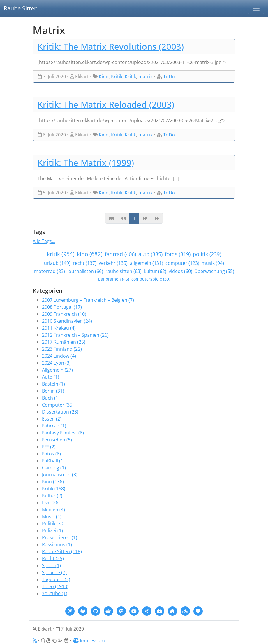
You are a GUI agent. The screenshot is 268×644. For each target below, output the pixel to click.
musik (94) (213, 263)
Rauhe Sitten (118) (62, 551)
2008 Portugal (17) (62, 307)
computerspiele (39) (151, 279)
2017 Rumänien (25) (64, 342)
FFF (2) (49, 447)
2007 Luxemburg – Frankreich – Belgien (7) (88, 300)
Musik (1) (52, 517)
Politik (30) (53, 524)
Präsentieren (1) (60, 537)
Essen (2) (52, 419)
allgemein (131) (147, 263)
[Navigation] (256, 8)
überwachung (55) (214, 271)
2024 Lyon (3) (56, 363)
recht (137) (85, 263)
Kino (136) (53, 482)
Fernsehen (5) (57, 440)
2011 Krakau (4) (59, 328)
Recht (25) (53, 558)
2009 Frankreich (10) (64, 314)
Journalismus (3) (60, 475)
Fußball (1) (53, 461)
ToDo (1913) (55, 586)
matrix (146, 77)
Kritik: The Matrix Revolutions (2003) (111, 46)
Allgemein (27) (57, 370)
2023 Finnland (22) (62, 349)
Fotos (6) (51, 454)
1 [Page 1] (134, 218)
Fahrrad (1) (54, 426)
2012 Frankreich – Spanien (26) (75, 335)
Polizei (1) (52, 531)
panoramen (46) (114, 279)
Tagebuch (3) (56, 579)
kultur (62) (155, 271)
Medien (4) (53, 510)
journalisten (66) (85, 271)
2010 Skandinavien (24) (67, 321)
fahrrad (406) (120, 254)
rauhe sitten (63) (124, 271)
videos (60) (180, 271)
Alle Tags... (44, 241)
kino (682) (90, 254)
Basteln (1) (53, 384)
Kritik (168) (54, 489)
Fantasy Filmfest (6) (63, 433)
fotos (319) (178, 254)
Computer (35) (58, 405)
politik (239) (207, 254)
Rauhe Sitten (21, 8)
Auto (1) (51, 377)
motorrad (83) (50, 271)
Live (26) (51, 503)
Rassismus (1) (57, 544)
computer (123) (182, 263)
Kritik (117, 77)
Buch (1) (51, 398)
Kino (104, 77)
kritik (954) (61, 254)
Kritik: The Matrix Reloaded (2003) (106, 104)
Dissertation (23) (60, 412)
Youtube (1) (55, 593)
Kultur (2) (52, 496)
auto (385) (150, 254)
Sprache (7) (54, 572)
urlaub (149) (57, 263)
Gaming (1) (54, 468)
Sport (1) (51, 565)
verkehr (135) (113, 263)
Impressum (89, 641)
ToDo (169, 77)
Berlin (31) (53, 391)
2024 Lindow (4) (59, 356)
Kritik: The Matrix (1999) (86, 163)
